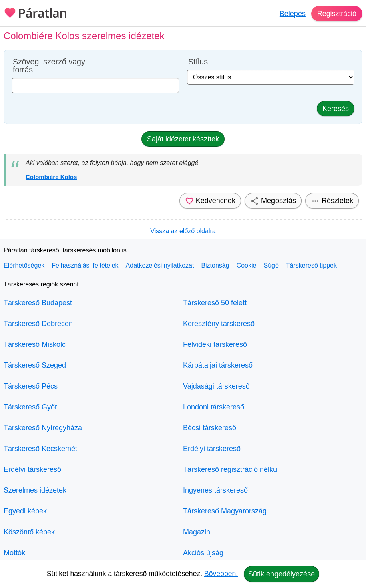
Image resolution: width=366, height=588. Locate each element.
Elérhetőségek (24, 265)
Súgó (271, 265)
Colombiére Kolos (51, 177)
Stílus (198, 62)
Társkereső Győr (30, 407)
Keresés (336, 109)
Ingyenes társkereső (215, 490)
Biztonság (215, 265)
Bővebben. (221, 574)
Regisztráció (337, 14)
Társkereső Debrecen (38, 324)
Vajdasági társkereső (216, 386)
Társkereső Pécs (31, 386)
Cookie (247, 265)
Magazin (197, 532)
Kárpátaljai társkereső (218, 365)
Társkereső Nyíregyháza (43, 428)
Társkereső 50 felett (215, 303)
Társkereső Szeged (35, 365)
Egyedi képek (25, 511)
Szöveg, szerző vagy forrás (49, 66)
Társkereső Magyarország (225, 511)
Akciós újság (203, 553)
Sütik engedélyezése (282, 574)
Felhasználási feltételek (85, 265)
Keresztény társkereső (219, 324)
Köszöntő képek (29, 532)
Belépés (292, 14)
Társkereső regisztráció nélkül (231, 469)
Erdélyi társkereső (32, 469)
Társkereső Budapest (38, 303)
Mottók (14, 553)
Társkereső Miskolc (35, 344)
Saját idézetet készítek (183, 139)
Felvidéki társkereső (215, 344)
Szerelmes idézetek (35, 490)
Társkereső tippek (311, 265)
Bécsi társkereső (210, 428)
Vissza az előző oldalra (183, 231)
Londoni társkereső (214, 407)
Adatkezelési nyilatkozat (160, 265)
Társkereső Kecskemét (40, 449)
